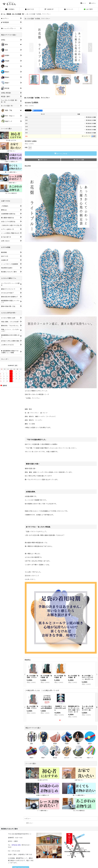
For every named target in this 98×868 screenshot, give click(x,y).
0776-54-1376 (16, 845)
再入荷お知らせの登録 (91, 117)
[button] (31, 47)
